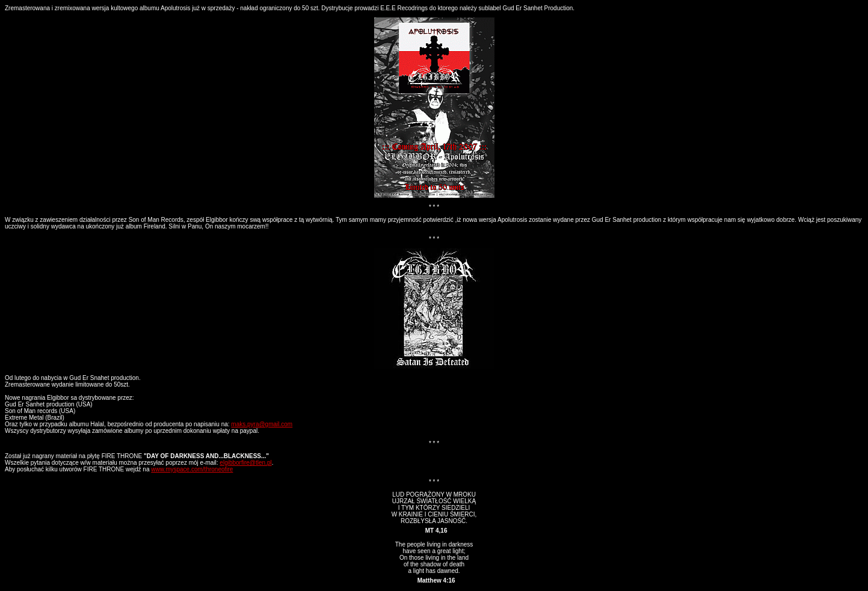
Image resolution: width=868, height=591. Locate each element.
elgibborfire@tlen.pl (245, 463)
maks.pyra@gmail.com (262, 424)
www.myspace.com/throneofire (192, 469)
